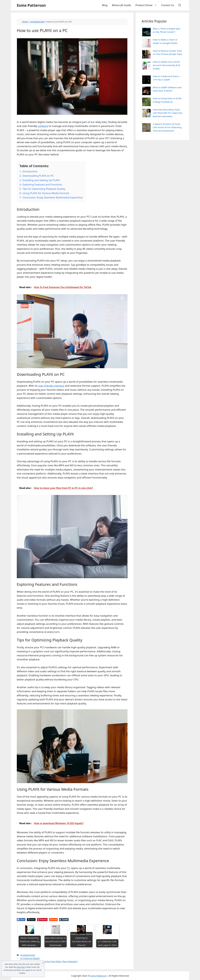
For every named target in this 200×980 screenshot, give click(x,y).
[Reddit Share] (53, 920)
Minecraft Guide (122, 5)
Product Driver (147, 5)
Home (25, 22)
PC (69, 868)
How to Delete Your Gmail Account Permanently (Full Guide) (166, 65)
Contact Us (168, 5)
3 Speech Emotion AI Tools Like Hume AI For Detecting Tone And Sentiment (167, 127)
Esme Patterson (31, 5)
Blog (105, 5)
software (43, 126)
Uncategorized (37, 22)
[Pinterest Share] (42, 920)
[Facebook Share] (21, 920)
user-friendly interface (51, 386)
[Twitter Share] (31, 920)
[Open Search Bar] (180, 5)
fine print (21, 967)
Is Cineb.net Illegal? (30, 958)
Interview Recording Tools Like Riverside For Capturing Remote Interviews (167, 113)
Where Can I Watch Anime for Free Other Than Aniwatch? (49, 961)
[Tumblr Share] (64, 920)
